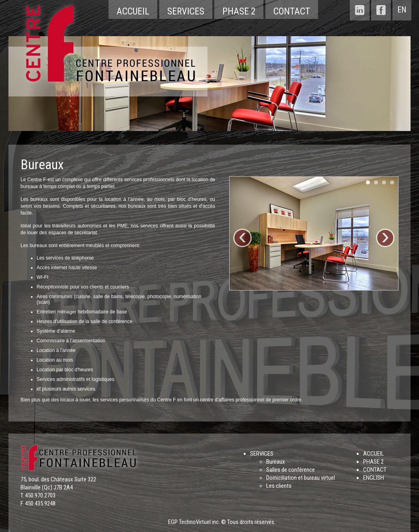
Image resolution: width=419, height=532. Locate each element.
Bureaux (276, 462)
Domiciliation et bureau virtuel (301, 478)
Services (186, 11)
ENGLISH (374, 478)
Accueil (133, 11)
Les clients (279, 486)
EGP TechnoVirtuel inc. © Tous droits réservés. (222, 522)
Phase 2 (239, 11)
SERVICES (262, 454)
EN (402, 10)
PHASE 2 (373, 462)
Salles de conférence (291, 470)
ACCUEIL (374, 454)
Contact (292, 11)
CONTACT (375, 470)
